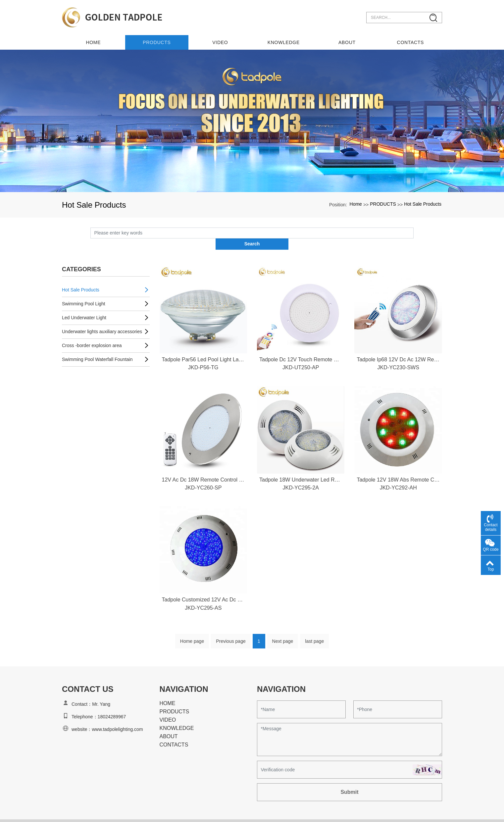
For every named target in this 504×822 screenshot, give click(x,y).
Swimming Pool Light (84, 290)
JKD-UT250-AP (301, 355)
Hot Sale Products (423, 202)
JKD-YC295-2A (301, 475)
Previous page (231, 629)
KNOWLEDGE (284, 40)
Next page (283, 629)
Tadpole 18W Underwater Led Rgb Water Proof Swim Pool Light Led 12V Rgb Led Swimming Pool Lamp (301, 466)
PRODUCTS (157, 40)
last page (314, 629)
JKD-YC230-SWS (398, 355)
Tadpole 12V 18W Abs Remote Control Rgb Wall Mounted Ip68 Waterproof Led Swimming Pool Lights (398, 466)
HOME (168, 691)
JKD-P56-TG (203, 355)
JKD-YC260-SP (203, 475)
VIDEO (220, 40)
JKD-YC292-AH (398, 475)
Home (94, 40)
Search (414, 231)
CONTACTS (411, 40)
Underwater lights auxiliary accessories (102, 318)
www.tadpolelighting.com (117, 717)
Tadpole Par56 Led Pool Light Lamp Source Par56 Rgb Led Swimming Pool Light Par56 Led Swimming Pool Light (203, 346)
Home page (192, 629)
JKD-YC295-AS (203, 595)
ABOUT (347, 40)
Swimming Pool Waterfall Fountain (97, 346)
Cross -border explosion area (92, 332)
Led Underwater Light (84, 304)
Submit (349, 779)
